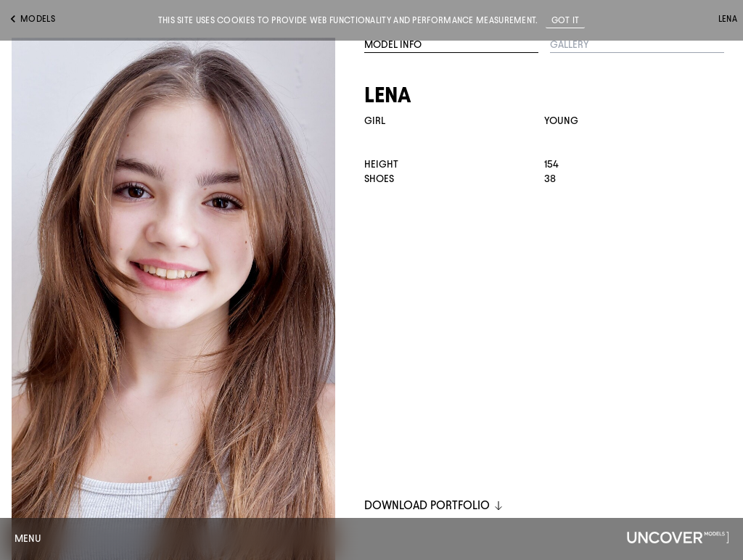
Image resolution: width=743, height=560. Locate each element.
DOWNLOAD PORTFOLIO (434, 505)
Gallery (570, 45)
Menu (28, 539)
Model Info (393, 45)
